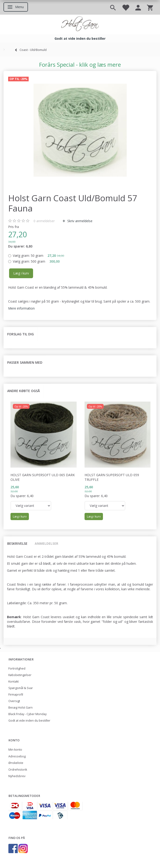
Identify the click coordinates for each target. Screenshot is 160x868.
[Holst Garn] (80, 24)
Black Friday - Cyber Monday (27, 714)
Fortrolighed (17, 668)
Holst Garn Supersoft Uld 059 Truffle (112, 477)
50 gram (38, 256)
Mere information (21, 308)
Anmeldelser (46, 543)
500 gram (36, 261)
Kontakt (14, 682)
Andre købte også (24, 391)
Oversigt (14, 701)
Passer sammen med (25, 362)
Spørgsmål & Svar (21, 688)
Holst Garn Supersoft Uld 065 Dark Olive (43, 477)
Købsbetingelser (20, 675)
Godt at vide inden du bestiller (29, 721)
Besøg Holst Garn (20, 708)
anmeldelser (44, 221)
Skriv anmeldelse (79, 221)
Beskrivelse (17, 543)
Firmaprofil (16, 695)
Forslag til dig (20, 334)
